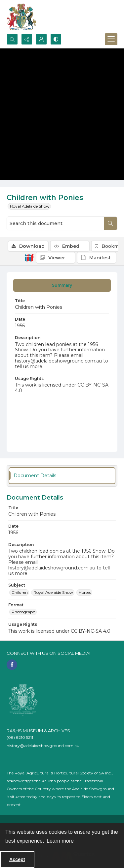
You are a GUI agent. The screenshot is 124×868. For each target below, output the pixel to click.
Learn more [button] (60, 841)
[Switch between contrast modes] (56, 39)
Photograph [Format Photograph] (23, 612)
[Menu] (111, 39)
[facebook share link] (12, 665)
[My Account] (41, 39)
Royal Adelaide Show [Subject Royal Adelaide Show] (53, 592)
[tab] (62, 285)
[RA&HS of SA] (23, 700)
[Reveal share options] (27, 39)
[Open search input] (12, 39)
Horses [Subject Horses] (85, 592)
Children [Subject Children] (20, 592)
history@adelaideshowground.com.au (43, 746)
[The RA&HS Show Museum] (22, 17)
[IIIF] (29, 257)
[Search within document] (110, 223)
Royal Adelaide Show (30, 206)
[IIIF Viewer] (56, 258)
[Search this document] (55, 223)
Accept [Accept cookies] (17, 859)
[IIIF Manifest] (97, 258)
